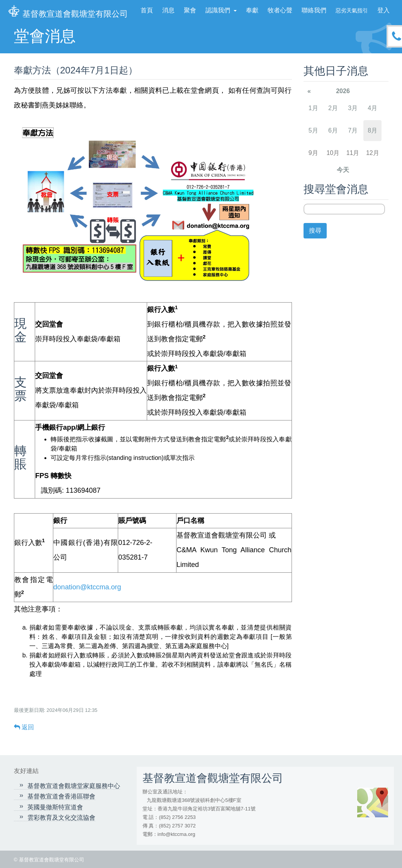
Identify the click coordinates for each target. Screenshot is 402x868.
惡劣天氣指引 (352, 10)
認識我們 (219, 10)
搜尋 (315, 231)
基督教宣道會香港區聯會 (61, 796)
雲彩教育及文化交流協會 (61, 818)
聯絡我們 (314, 10)
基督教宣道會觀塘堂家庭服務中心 (74, 786)
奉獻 (252, 10)
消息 (168, 10)
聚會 (190, 10)
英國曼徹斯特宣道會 (55, 807)
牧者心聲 (280, 10)
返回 (24, 727)
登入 (383, 10)
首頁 (147, 10)
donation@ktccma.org (87, 587)
